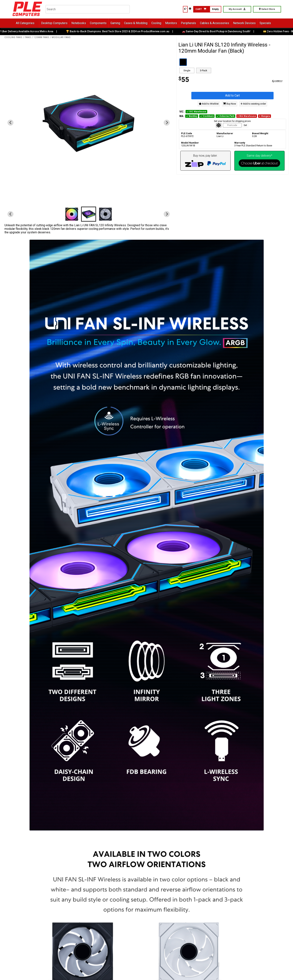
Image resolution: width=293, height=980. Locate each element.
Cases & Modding (136, 23)
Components (98, 23)
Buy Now (230, 104)
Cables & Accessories (215, 23)
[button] (72, 214)
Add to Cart (232, 95)
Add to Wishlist (209, 104)
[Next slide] (167, 123)
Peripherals (188, 23)
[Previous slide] (10, 123)
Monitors (171, 23)
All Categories (25, 23)
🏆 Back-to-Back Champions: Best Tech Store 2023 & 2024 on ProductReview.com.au (120, 31)
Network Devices (244, 23)
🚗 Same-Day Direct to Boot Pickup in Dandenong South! (219, 31)
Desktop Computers (54, 23)
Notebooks (79, 23)
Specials (265, 23)
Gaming (115, 23)
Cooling (156, 23)
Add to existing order (253, 104)
